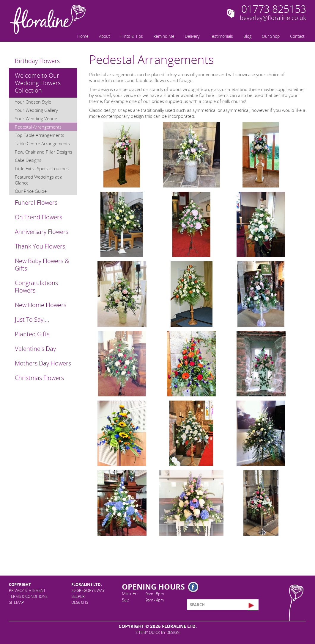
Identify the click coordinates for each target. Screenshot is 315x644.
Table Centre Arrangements (42, 143)
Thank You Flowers (40, 246)
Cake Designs (28, 160)
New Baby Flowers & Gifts (42, 265)
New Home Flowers (41, 305)
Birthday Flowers (37, 61)
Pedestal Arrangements (38, 127)
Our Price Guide (31, 191)
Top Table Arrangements (40, 135)
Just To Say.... (32, 319)
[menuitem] (82, 36)
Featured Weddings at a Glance (39, 180)
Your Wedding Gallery (36, 110)
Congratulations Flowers (36, 287)
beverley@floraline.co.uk (273, 18)
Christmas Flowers (39, 378)
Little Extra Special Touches (42, 168)
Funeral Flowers (36, 203)
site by (157, 632)
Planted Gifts (32, 334)
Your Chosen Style (33, 102)
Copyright (20, 584)
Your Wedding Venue (36, 118)
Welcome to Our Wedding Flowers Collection (38, 83)
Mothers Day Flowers (43, 363)
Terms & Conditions (28, 596)
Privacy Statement (27, 590)
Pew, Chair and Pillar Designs (44, 152)
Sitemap (16, 602)
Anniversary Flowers (42, 232)
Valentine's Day (35, 349)
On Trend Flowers (38, 217)
